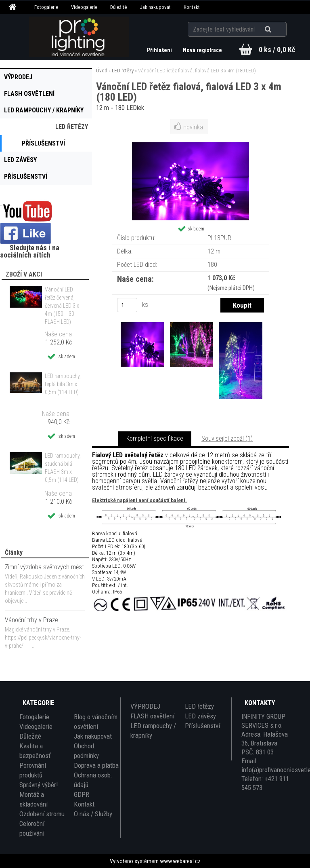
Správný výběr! (39, 785)
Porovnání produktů (33, 770)
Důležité (118, 7)
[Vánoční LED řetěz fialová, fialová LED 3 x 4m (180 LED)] (143, 323)
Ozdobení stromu (42, 814)
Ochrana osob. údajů (93, 780)
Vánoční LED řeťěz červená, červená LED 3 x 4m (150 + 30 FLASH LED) (62, 306)
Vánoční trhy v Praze (31, 620)
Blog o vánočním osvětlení (96, 722)
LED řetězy (123, 71)
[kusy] (127, 305)
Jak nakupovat (155, 7)
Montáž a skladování (34, 799)
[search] (278, 29)
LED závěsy (200, 716)
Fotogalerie (46, 7)
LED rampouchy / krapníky (153, 731)
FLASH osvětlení (152, 716)
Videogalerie (84, 7)
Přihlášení (160, 50)
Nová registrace (202, 50)
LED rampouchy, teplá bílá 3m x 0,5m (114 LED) (63, 384)
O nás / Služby (93, 814)
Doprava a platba (96, 765)
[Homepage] (14, 7)
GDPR (82, 794)
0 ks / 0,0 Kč (277, 50)
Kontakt (192, 7)
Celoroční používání (32, 828)
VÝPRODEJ (145, 706)
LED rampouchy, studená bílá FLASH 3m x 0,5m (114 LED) (63, 468)
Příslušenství (202, 726)
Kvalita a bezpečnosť (35, 751)
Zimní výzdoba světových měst (44, 567)
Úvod (102, 71)
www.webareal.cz (180, 861)
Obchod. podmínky (86, 751)
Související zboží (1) (227, 438)
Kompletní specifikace (155, 438)
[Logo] (79, 37)
